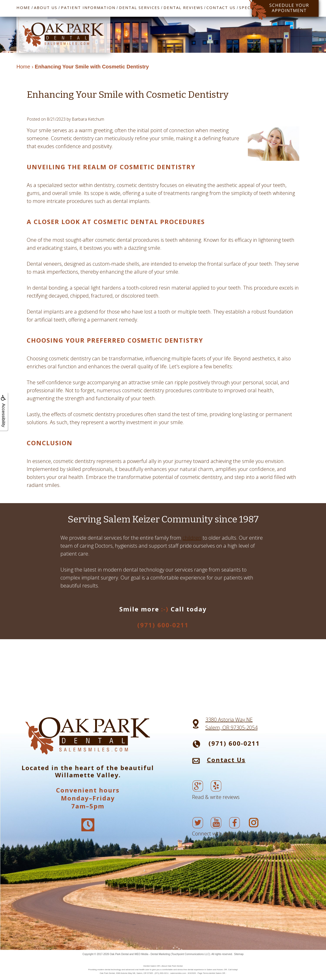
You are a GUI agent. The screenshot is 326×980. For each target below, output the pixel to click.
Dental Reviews (183, 7)
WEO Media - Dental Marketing (152, 954)
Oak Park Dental (119, 954)
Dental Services (139, 7)
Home (23, 7)
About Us (46, 7)
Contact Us (221, 7)
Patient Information (88, 7)
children (192, 538)
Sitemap (239, 954)
